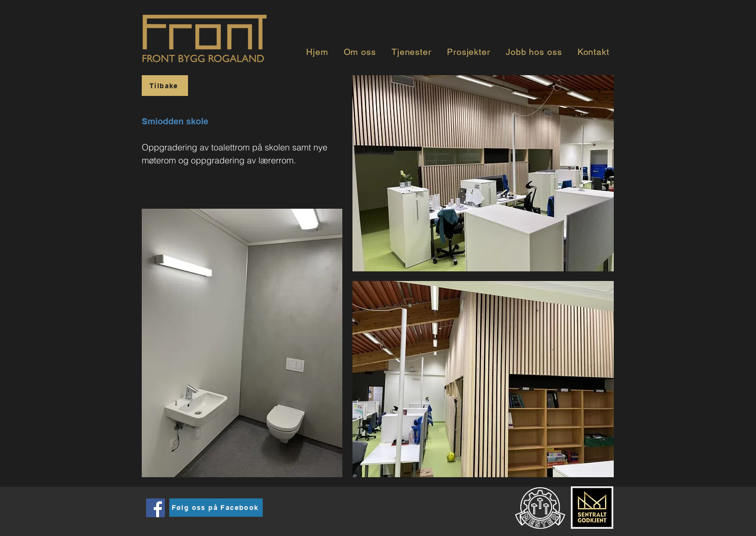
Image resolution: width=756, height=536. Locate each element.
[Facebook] (155, 508)
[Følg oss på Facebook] (216, 508)
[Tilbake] (165, 86)
